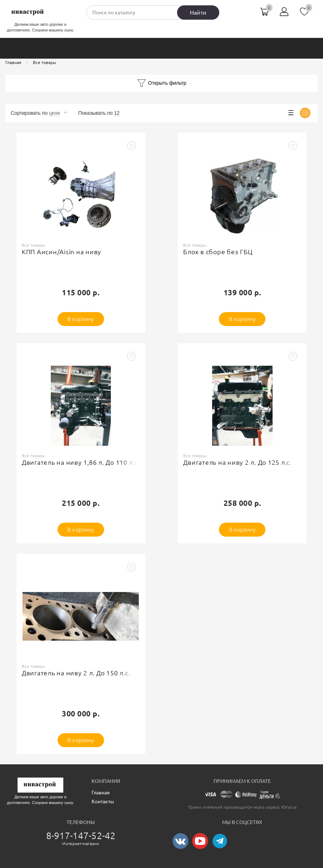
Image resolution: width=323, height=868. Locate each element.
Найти (198, 13)
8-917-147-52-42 (81, 836)
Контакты (103, 802)
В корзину (81, 319)
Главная (101, 793)
